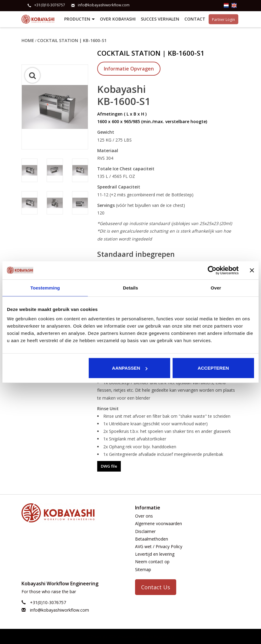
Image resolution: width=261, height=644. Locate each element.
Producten (80, 19)
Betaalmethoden (152, 539)
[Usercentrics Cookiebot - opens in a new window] (212, 270)
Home (28, 40)
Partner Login (223, 19)
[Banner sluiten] (252, 270)
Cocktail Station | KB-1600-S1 (72, 40)
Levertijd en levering (155, 554)
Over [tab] (216, 288)
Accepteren (213, 368)
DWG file (109, 466)
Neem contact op (152, 561)
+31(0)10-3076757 (50, 5)
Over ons (144, 516)
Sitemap (143, 569)
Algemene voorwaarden (159, 523)
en (234, 5)
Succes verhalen (160, 19)
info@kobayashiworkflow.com (104, 5)
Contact (195, 19)
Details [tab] (130, 288)
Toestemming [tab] (45, 288)
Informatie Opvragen (129, 68)
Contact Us (156, 587)
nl (226, 5)
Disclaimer (145, 531)
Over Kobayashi (118, 19)
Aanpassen (130, 368)
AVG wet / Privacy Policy (159, 546)
